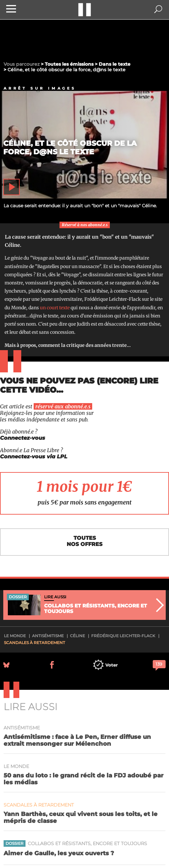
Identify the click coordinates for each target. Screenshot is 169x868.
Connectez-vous (23, 438)
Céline (77, 636)
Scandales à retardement (34, 643)
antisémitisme (48, 636)
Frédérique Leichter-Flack (123, 636)
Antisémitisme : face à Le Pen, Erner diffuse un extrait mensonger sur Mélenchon (77, 740)
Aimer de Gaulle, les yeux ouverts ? (59, 853)
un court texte (55, 308)
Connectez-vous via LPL (34, 457)
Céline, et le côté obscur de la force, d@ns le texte (70, 147)
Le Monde (15, 636)
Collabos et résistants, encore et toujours (87, 844)
